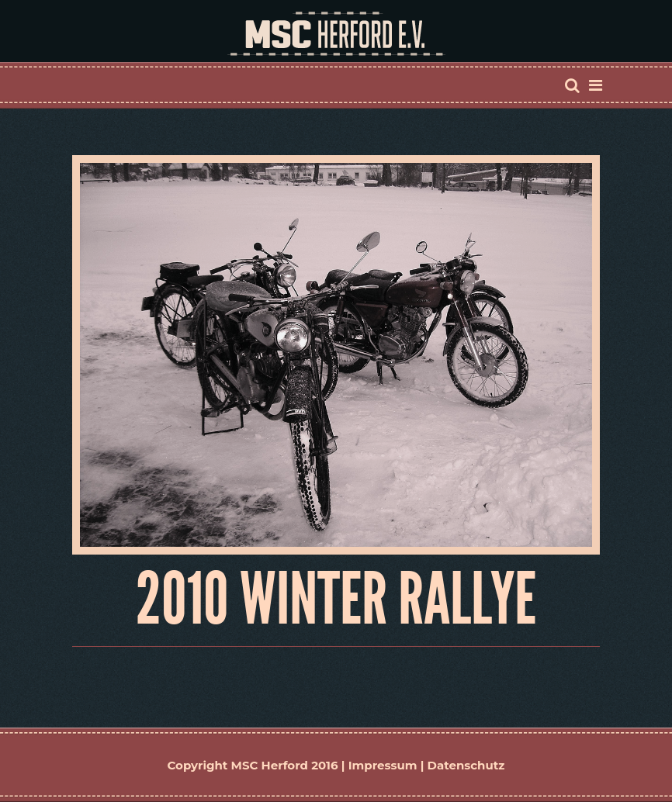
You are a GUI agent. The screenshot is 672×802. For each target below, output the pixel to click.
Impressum (383, 765)
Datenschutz (466, 765)
